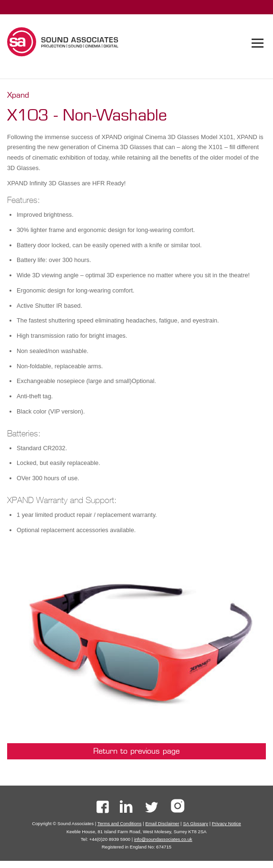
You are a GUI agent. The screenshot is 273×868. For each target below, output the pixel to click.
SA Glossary (196, 823)
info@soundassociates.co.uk (163, 839)
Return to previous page (136, 751)
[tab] (258, 43)
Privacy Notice (226, 823)
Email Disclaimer (162, 823)
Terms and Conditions (120, 823)
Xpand (18, 95)
